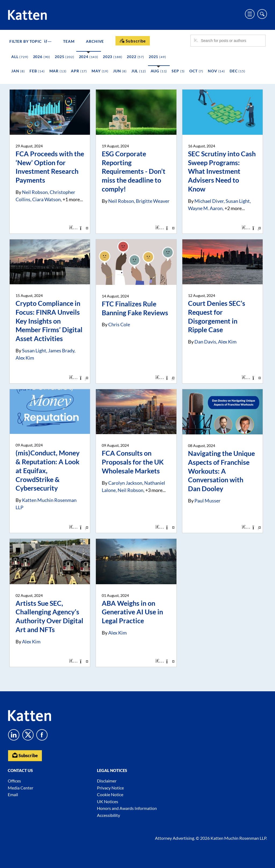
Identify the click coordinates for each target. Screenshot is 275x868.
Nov (216, 71)
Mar (58, 71)
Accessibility (108, 815)
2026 (42, 57)
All (20, 57)
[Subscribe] (133, 41)
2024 (89, 57)
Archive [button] (95, 41)
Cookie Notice (110, 794)
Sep (178, 71)
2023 (113, 57)
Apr (79, 71)
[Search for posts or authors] (231, 41)
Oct (196, 71)
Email (13, 794)
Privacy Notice (110, 788)
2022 (135, 57)
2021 (158, 57)
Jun (120, 71)
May (100, 71)
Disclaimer (107, 781)
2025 (64, 57)
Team (69, 41)
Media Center (21, 788)
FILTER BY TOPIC (30, 41)
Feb (37, 71)
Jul (139, 71)
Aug (159, 71)
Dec (238, 71)
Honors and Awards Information (127, 808)
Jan (18, 71)
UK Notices (108, 801)
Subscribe (25, 755)
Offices (14, 781)
